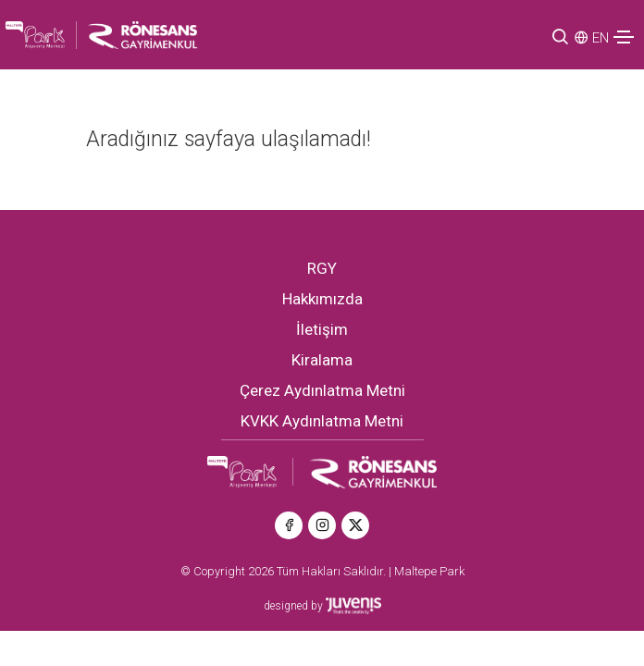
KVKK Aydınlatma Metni (322, 421)
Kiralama (322, 360)
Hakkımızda (322, 299)
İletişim (322, 329)
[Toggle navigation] (624, 37)
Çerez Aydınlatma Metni (322, 390)
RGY (322, 268)
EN (601, 38)
